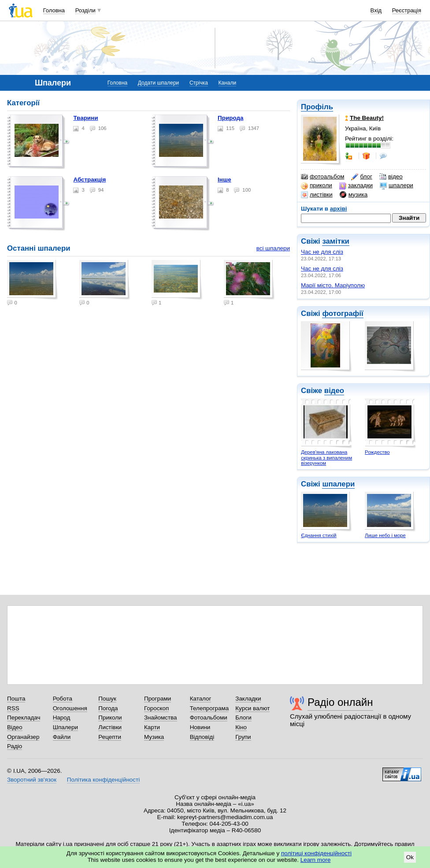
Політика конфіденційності (103, 780)
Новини (200, 727)
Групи (243, 737)
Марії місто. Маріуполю (333, 285)
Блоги (243, 718)
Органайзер (23, 737)
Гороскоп (156, 708)
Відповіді (202, 737)
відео (391, 177)
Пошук (107, 699)
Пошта (16, 699)
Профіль (317, 107)
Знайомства (161, 718)
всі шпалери (273, 248)
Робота (63, 699)
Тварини (85, 118)
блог (361, 177)
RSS (13, 708)
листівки (317, 195)
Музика (154, 737)
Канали (228, 83)
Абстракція (89, 180)
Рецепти (110, 737)
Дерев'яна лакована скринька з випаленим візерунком (326, 458)
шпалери (397, 185)
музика (354, 195)
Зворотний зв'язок (32, 780)
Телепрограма (209, 708)
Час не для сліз (322, 252)
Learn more (316, 860)
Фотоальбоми (209, 718)
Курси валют (252, 708)
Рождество (377, 452)
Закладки (248, 699)
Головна (54, 10)
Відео (15, 727)
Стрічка (199, 83)
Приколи (110, 718)
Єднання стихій (319, 535)
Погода (108, 708)
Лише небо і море (385, 535)
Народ (62, 718)
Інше (224, 180)
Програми (158, 699)
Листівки (110, 727)
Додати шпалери (158, 83)
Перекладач (24, 718)
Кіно (241, 727)
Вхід (376, 10)
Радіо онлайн (340, 702)
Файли (62, 737)
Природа (230, 118)
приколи (317, 185)
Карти (152, 727)
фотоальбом (322, 177)
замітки (336, 241)
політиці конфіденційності (316, 853)
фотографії (343, 313)
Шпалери (65, 727)
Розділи (85, 10)
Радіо (15, 746)
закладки (356, 185)
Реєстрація (407, 10)
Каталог (201, 699)
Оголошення (70, 708)
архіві (339, 209)
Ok (410, 857)
